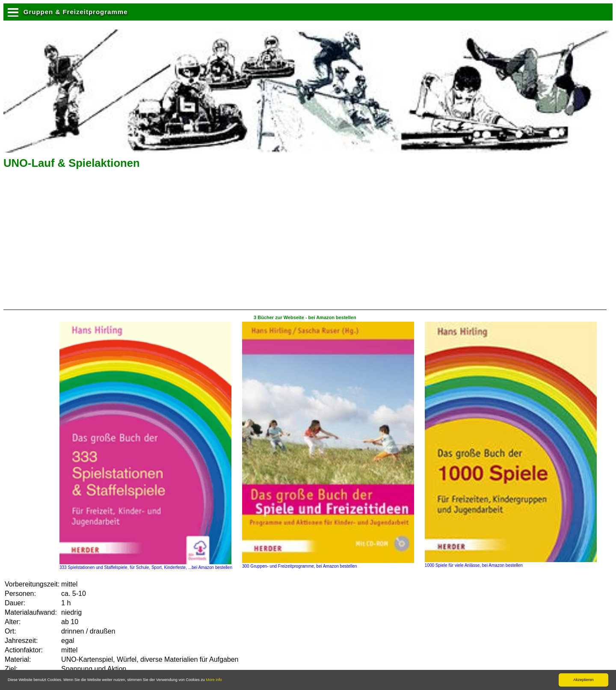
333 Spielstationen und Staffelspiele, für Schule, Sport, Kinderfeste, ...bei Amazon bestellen (146, 565)
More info (214, 680)
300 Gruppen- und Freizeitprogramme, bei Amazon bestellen (328, 564)
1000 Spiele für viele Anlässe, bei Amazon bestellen (511, 563)
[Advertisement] (76, 242)
